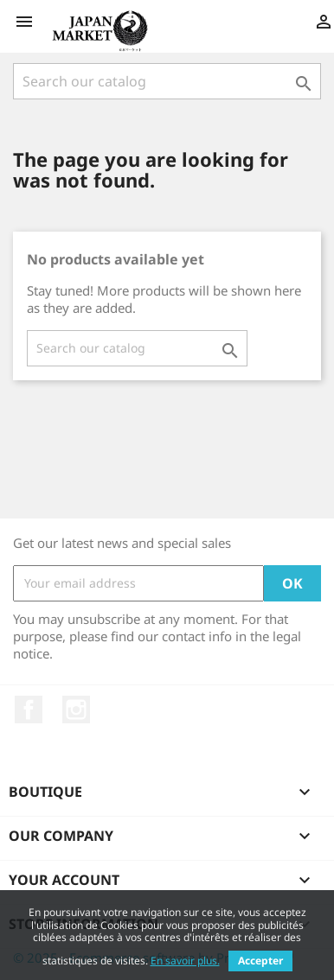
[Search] (167, 81)
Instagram (76, 710)
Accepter (260, 961)
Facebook (29, 710)
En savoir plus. (185, 961)
